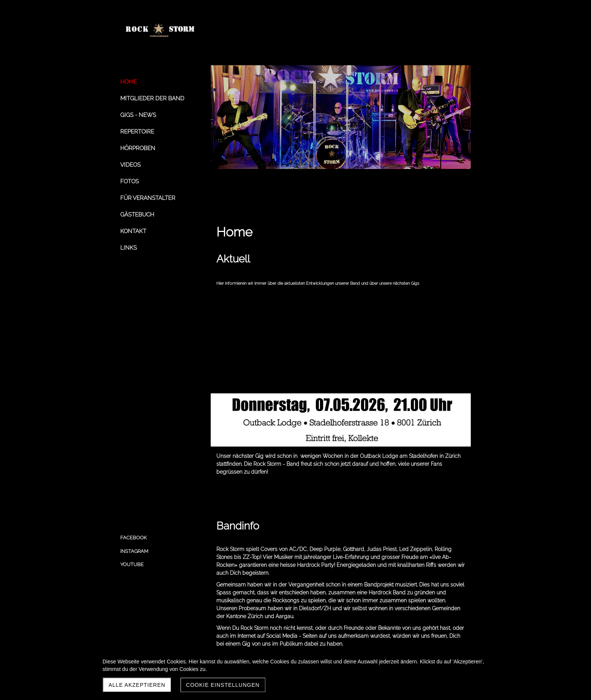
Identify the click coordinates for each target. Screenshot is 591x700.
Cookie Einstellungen (223, 685)
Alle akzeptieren (137, 685)
